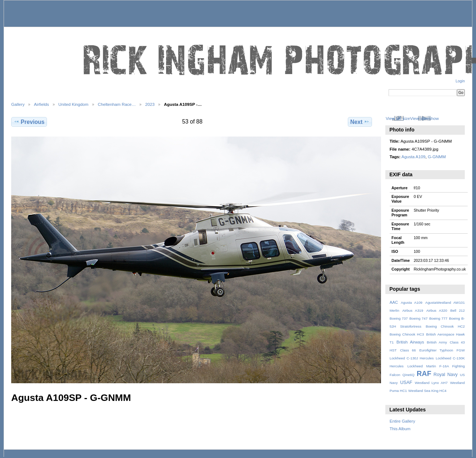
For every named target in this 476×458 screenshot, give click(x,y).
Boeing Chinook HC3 (407, 334)
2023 (150, 104)
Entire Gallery (403, 421)
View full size (398, 118)
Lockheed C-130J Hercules (412, 358)
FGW (461, 350)
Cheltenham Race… (117, 104)
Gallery (18, 104)
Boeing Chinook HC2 (445, 326)
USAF (406, 383)
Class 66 (408, 350)
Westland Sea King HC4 (428, 391)
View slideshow (424, 118)
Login (460, 81)
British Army (437, 342)
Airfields (42, 104)
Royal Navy (445, 375)
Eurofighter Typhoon (436, 350)
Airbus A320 (437, 310)
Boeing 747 (419, 318)
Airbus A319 (413, 310)
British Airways (410, 342)
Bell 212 (458, 310)
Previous (29, 122)
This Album (400, 429)
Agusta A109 (414, 157)
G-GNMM (437, 157)
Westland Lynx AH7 (431, 383)
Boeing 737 (399, 318)
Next (360, 122)
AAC (394, 302)
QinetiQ (408, 375)
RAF (424, 373)
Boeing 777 (438, 318)
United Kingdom (73, 104)
